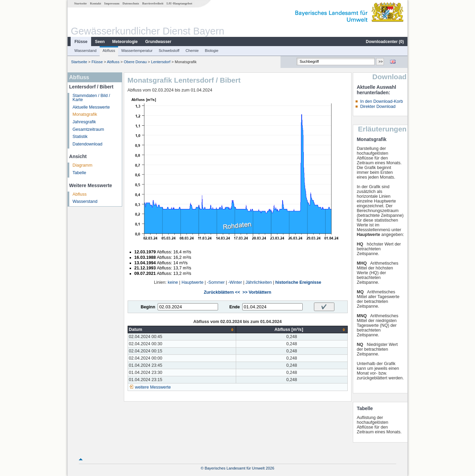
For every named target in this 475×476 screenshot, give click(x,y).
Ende (235, 307)
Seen (100, 42)
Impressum (112, 3)
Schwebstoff (169, 51)
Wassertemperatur (137, 51)
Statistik (80, 137)
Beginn (148, 307)
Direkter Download (378, 107)
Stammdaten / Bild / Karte (91, 98)
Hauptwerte (192, 282)
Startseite (80, 3)
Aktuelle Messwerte (91, 107)
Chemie (192, 51)
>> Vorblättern (257, 292)
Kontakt (96, 3)
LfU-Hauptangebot (179, 3)
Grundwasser (159, 42)
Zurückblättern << (222, 292)
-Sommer (216, 282)
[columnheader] (182, 330)
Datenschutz (131, 3)
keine (173, 282)
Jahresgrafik (84, 122)
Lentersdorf (161, 62)
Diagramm (83, 165)
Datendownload (88, 144)
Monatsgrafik (85, 114)
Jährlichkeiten (259, 282)
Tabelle (80, 173)
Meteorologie (125, 42)
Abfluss (109, 51)
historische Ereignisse (298, 282)
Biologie (212, 51)
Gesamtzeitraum (88, 129)
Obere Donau (135, 62)
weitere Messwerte (153, 387)
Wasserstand (85, 51)
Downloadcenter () (385, 42)
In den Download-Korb (381, 101)
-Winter (235, 282)
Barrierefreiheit (153, 3)
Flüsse (81, 42)
